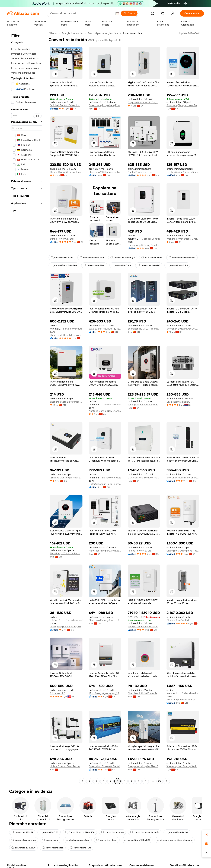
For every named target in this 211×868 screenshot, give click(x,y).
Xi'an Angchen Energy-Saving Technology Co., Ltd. (183, 766)
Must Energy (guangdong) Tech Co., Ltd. (105, 693)
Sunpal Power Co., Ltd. (62, 239)
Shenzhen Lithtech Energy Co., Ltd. (66, 335)
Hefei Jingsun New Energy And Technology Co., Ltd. (183, 700)
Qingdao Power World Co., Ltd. (144, 102)
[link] (206, 835)
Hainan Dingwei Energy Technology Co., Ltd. (66, 172)
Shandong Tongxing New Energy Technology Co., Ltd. (183, 105)
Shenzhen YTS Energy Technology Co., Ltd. (105, 172)
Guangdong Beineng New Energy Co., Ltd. (144, 245)
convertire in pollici (149, 265)
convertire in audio (62, 258)
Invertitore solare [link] (133, 33)
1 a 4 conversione (152, 258)
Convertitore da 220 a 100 (80, 832)
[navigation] (27, 408)
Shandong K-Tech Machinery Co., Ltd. (66, 553)
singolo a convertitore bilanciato (175, 840)
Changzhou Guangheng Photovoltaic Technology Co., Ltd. (183, 551)
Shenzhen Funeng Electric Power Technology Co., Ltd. (105, 620)
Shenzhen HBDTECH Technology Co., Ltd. (144, 329)
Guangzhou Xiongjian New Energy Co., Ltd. (144, 766)
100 (160, 781)
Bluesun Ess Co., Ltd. (178, 620)
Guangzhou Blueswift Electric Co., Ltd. (105, 766)
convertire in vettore (92, 258)
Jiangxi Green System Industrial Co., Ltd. (144, 626)
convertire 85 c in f (177, 832)
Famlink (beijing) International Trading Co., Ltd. (183, 172)
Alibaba (52, 33)
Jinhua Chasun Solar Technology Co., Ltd (66, 766)
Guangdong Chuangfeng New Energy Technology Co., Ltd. (66, 626)
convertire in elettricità (182, 258)
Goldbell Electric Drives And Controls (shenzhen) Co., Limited (66, 105)
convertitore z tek (53, 848)
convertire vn (51, 840)
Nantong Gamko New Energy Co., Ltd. (105, 411)
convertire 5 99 (49, 832)
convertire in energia (123, 258)
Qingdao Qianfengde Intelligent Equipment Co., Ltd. (66, 478)
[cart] (163, 14)
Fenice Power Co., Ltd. (140, 551)
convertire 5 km (121, 265)
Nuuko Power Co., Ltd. (140, 172)
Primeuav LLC (58, 693)
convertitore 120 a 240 (64, 265)
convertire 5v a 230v (23, 848)
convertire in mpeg (112, 832)
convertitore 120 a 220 (137, 840)
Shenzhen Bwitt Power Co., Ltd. (183, 329)
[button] (55, 74)
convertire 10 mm (107, 840)
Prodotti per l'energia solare (103, 33)
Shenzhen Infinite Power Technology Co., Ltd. (144, 693)
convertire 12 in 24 (22, 832)
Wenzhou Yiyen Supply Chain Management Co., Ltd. (183, 239)
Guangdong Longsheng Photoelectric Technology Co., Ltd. (105, 105)
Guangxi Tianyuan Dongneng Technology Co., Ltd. (144, 405)
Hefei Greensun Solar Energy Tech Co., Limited (105, 484)
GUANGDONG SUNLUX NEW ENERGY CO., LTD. (144, 478)
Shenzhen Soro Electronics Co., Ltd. (66, 402)
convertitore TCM (80, 848)
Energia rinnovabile (72, 33)
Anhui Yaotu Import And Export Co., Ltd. (105, 551)
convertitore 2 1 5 (177, 265)
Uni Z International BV (178, 402)
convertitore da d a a (24, 840)
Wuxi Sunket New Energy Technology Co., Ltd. (105, 329)
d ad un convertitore (78, 840)
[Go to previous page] (82, 781)
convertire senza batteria (145, 832)
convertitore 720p (94, 265)
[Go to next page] (167, 781)
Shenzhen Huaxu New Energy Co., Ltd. (183, 478)
